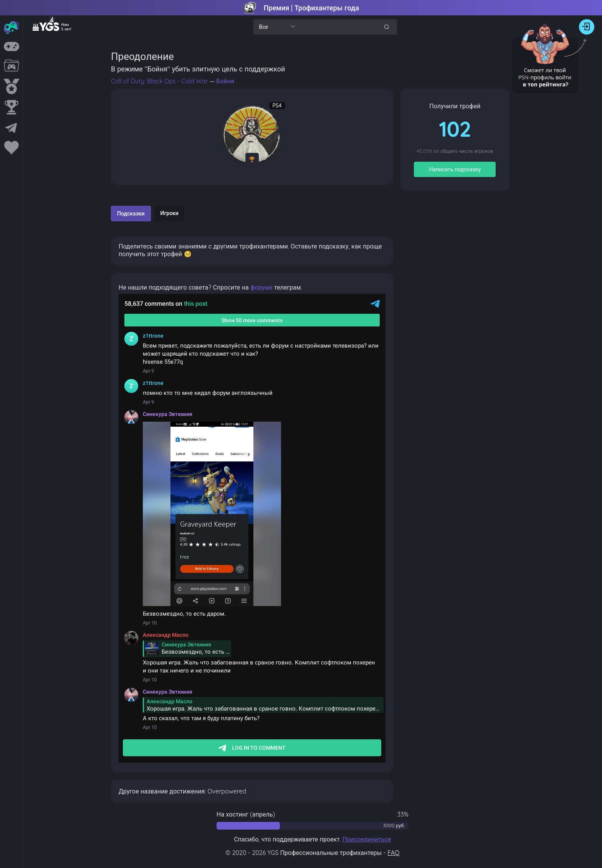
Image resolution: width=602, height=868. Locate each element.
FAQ (393, 853)
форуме (261, 287)
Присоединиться (367, 839)
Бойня (225, 81)
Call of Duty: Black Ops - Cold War (160, 81)
